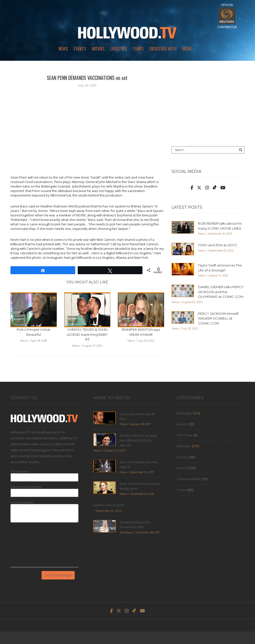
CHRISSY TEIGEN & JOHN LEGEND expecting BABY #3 (87, 334)
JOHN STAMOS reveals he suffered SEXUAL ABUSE (138, 440)
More (187, 49)
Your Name (20, 472)
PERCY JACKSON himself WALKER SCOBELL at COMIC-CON (218, 318)
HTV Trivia (184, 435)
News (63, 49)
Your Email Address (26, 487)
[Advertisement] (208, 105)
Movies (98, 49)
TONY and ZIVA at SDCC (218, 245)
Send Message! (58, 575)
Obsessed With (163, 49)
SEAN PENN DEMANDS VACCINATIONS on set (87, 78)
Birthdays (184, 413)
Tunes (138, 49)
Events (80, 49)
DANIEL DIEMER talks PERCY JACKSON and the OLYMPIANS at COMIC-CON (221, 292)
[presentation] (31, 547)
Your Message (22, 502)
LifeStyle (119, 49)
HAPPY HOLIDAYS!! (109, 505)
